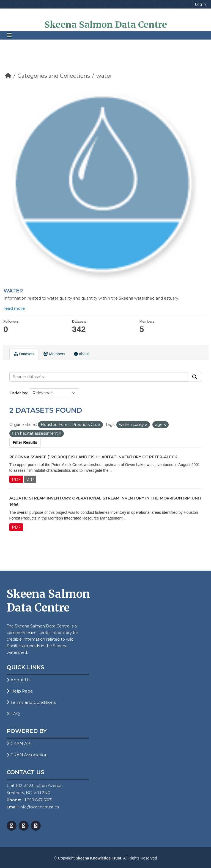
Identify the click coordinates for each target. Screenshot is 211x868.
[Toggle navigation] (9, 35)
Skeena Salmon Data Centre (106, 25)
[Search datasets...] (99, 377)
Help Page (20, 691)
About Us (18, 680)
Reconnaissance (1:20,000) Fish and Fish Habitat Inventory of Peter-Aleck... (94, 457)
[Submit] (195, 377)
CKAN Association (27, 755)
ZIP (30, 479)
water (104, 76)
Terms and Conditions (31, 702)
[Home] (8, 76)
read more (14, 308)
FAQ (13, 714)
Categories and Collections (54, 76)
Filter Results (25, 442)
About (81, 354)
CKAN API (19, 743)
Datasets (24, 354)
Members (54, 354)
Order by (18, 393)
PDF (16, 479)
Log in (200, 4)
